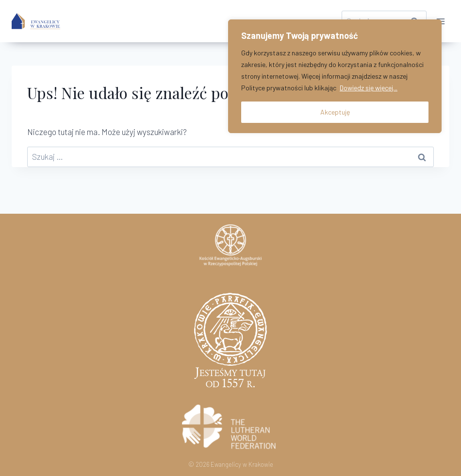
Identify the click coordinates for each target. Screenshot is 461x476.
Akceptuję (335, 112)
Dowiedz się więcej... (369, 88)
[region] (335, 76)
